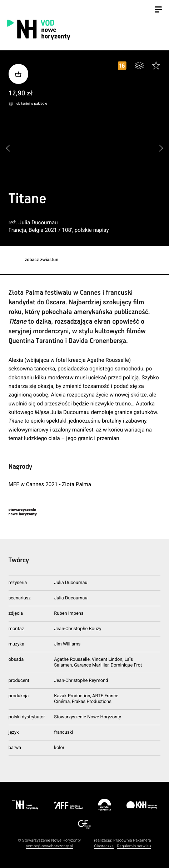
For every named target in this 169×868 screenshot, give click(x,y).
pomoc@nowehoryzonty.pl (49, 846)
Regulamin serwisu (134, 846)
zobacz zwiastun (41, 260)
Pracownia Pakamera (132, 840)
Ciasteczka (104, 846)
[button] (161, 148)
